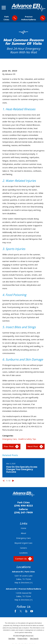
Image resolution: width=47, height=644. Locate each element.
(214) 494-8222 (23, 506)
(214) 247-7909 (23, 513)
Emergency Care (10, 439)
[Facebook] (15, 611)
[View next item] (13, 481)
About (23, 533)
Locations (23, 553)
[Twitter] (21, 611)
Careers (23, 548)
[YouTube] (32, 611)
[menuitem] (12, 639)
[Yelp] (26, 611)
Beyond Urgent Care (23, 543)
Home (23, 528)
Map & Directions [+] (23, 582)
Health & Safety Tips (27, 439)
